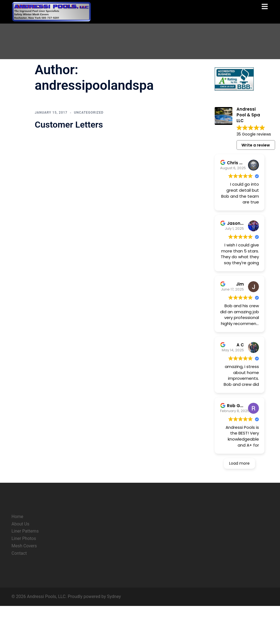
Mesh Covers (24, 584)
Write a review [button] (256, 145)
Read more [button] (249, 210)
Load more (239, 502)
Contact (19, 592)
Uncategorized (89, 113)
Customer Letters (69, 125)
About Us (20, 562)
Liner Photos (24, 577)
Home (17, 555)
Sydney (114, 635)
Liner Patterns (25, 569)
